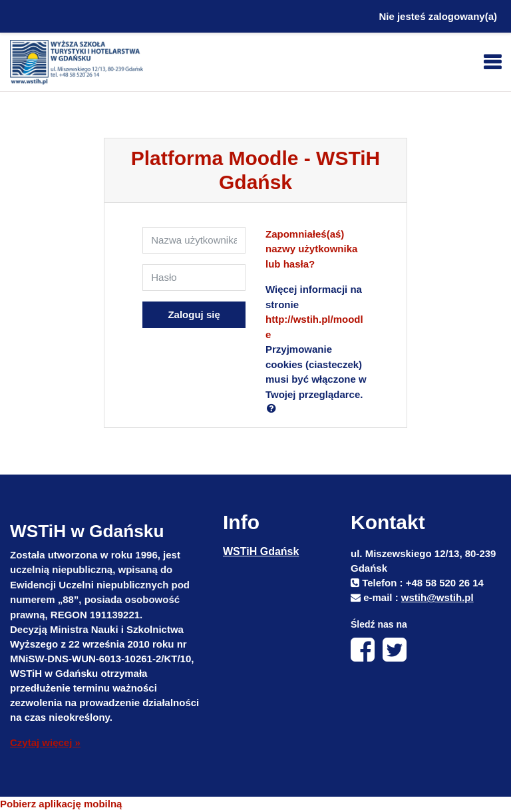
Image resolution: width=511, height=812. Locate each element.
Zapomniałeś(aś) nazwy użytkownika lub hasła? (311, 249)
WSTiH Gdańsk (261, 551)
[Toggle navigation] (492, 62)
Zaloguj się (194, 314)
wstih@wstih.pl (437, 597)
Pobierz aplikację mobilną (61, 804)
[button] (274, 408)
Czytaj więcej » (45, 742)
